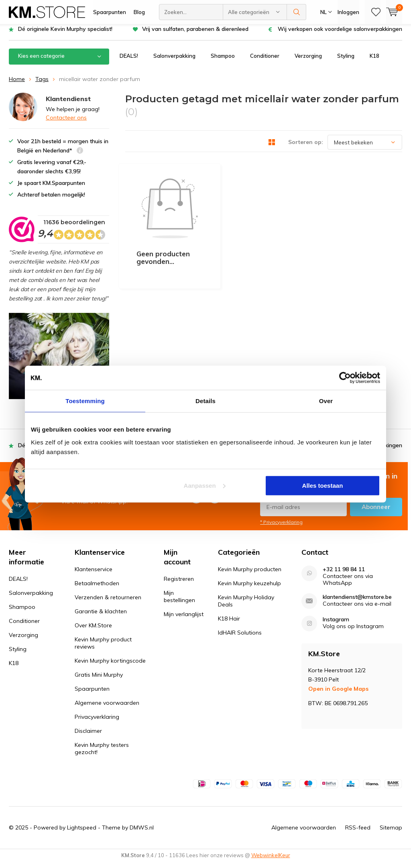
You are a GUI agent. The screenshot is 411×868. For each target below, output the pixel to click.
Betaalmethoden (97, 589)
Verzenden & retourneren (108, 603)
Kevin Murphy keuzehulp (249, 589)
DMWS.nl (142, 834)
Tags (42, 85)
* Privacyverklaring (281, 528)
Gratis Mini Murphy (99, 681)
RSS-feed (358, 834)
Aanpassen (205, 485)
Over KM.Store (93, 631)
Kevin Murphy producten (250, 575)
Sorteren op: (306, 148)
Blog (139, 12)
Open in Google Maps (338, 695)
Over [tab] (326, 401)
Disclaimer (88, 737)
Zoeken (297, 12)
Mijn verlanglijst (184, 620)
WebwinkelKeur (271, 861)
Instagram (336, 626)
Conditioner (265, 62)
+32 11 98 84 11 (344, 575)
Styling (346, 62)
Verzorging (308, 62)
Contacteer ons (66, 124)
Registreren (179, 585)
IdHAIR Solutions (240, 639)
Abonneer (376, 512)
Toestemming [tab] (85, 401)
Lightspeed (82, 834)
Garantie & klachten (101, 617)
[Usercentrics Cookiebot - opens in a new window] (345, 378)
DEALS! (129, 62)
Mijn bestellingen (179, 602)
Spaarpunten (110, 12)
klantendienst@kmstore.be (357, 603)
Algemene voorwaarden (107, 709)
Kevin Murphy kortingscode (110, 667)
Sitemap (391, 834)
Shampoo (223, 62)
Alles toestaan (323, 485)
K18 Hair (229, 625)
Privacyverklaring (97, 723)
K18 (374, 62)
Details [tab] (205, 401)
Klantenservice (94, 575)
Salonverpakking (174, 62)
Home (17, 85)
